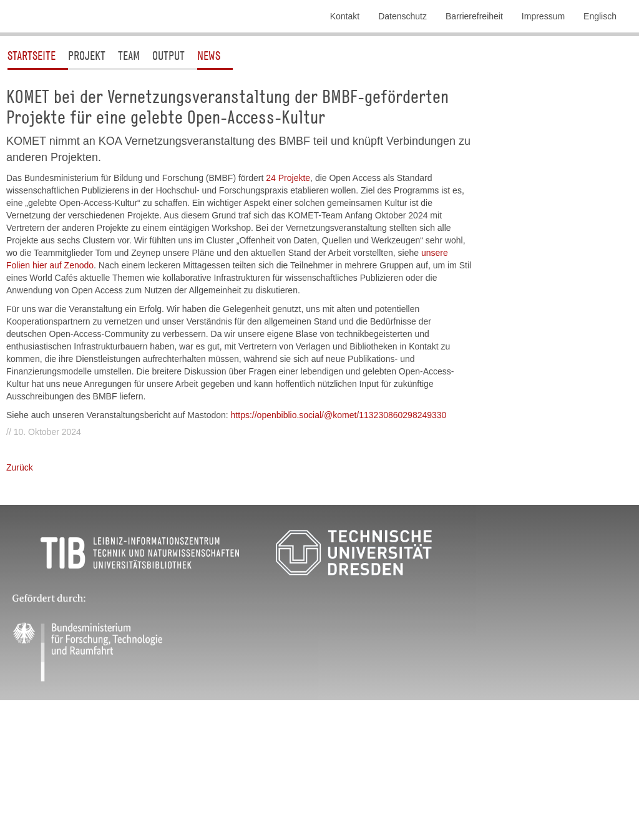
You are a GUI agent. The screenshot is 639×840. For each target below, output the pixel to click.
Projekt (87, 164)
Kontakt (345, 16)
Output (168, 164)
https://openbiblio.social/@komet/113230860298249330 (339, 524)
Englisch (600, 16)
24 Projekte (288, 287)
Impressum (543, 16)
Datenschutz (402, 16)
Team (129, 164)
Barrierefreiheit (474, 16)
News (209, 164)
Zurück (20, 577)
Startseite (32, 164)
